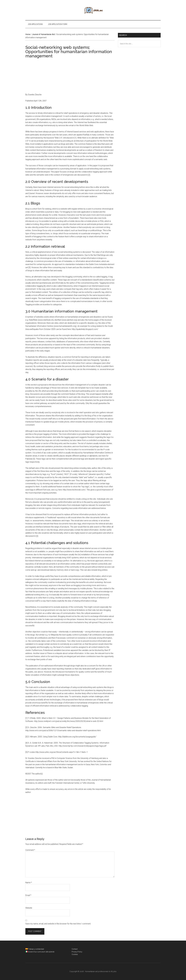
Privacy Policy (77, 952)
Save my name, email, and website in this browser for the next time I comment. (58, 924)
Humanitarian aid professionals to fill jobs (93, 10)
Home (28, 34)
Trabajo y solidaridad (36, 949)
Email (28, 895)
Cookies (75, 954)
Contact (75, 949)
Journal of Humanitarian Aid (43, 34)
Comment (30, 850)
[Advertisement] (70, 76)
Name (29, 883)
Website (29, 908)
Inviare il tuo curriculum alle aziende (41, 952)
